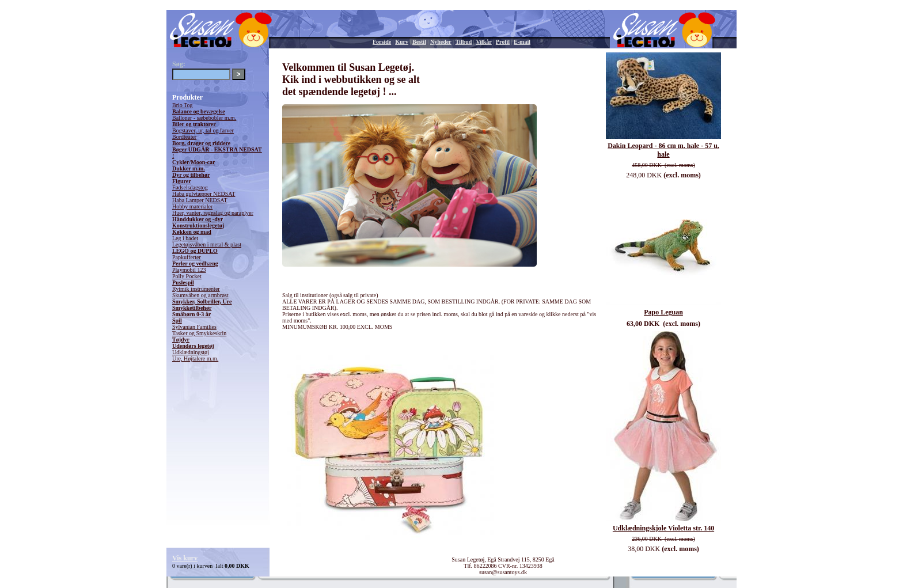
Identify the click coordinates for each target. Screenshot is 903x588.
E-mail (522, 42)
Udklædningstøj (191, 352)
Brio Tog (183, 105)
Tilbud (464, 42)
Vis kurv (185, 558)
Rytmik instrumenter (196, 289)
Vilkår (483, 42)
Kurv (402, 42)
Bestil (419, 42)
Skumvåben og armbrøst (200, 295)
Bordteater (184, 137)
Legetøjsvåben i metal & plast (207, 244)
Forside (382, 42)
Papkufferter (187, 257)
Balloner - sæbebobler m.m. (204, 118)
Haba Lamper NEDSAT (200, 200)
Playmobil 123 (189, 270)
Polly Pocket (187, 276)
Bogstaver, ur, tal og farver (203, 130)
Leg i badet (185, 238)
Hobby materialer (192, 206)
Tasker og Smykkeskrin (199, 333)
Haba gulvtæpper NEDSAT (204, 194)
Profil (503, 42)
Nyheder (441, 42)
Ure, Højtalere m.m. (195, 359)
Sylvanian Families (194, 327)
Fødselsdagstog (190, 187)
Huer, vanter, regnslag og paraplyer (213, 213)
